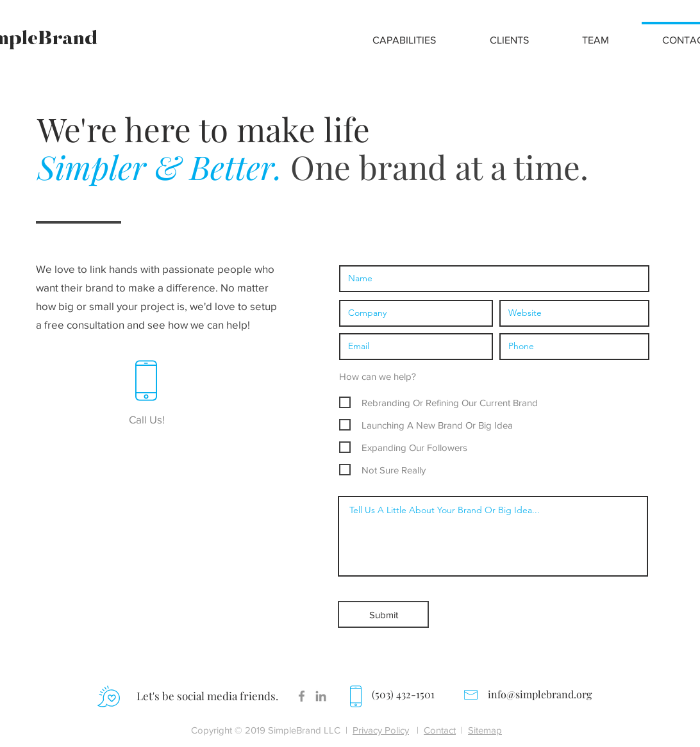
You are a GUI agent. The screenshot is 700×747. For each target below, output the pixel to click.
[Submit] (383, 614)
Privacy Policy (381, 730)
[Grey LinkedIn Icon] (321, 696)
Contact (440, 730)
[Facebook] (302, 696)
